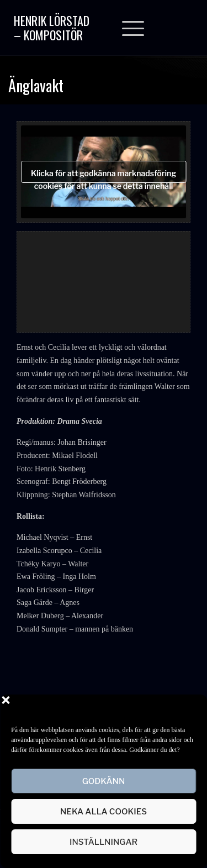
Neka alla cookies (104, 812)
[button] (190, 708)
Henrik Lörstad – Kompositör (52, 28)
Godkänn (104, 781)
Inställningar (104, 842)
